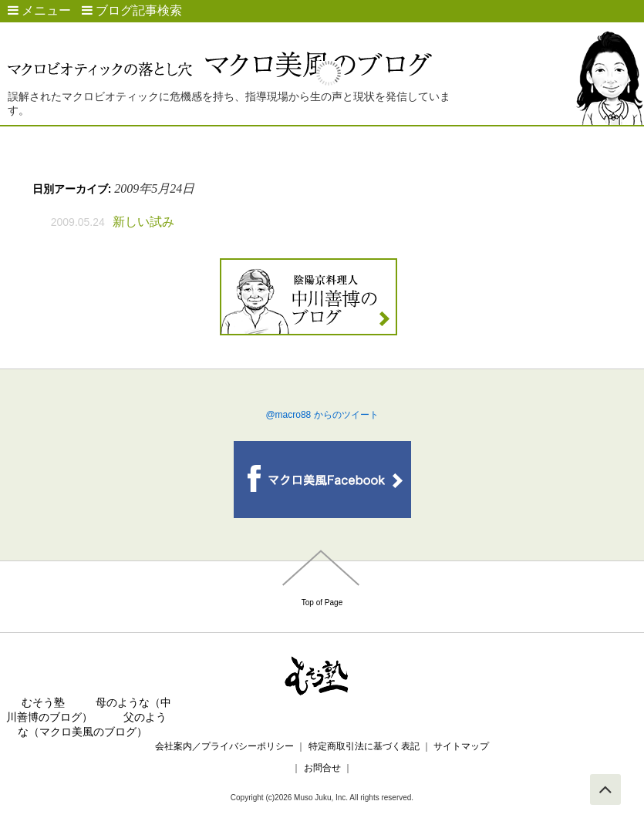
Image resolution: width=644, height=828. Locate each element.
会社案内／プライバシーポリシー (224, 746)
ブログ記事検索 (132, 10)
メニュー (39, 10)
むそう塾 (43, 702)
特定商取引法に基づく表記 (364, 746)
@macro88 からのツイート (322, 415)
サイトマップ (461, 746)
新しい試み (143, 222)
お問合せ (322, 768)
